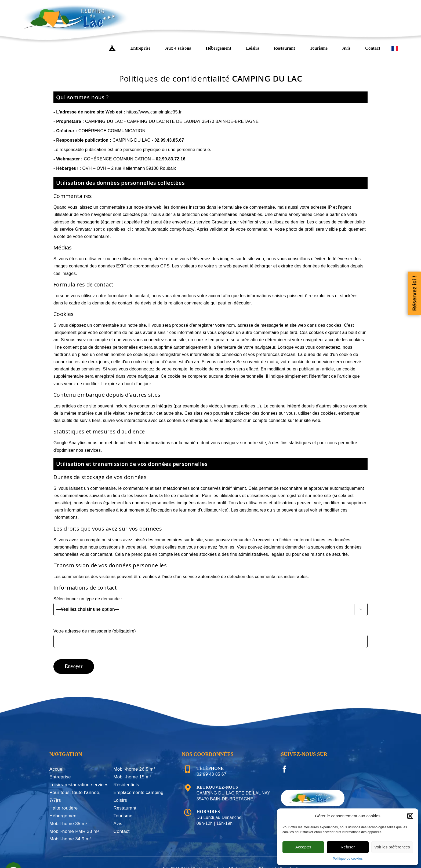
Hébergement (64, 816)
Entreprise (60, 777)
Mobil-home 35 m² (68, 824)
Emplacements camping (138, 792)
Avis (118, 824)
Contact (121, 831)
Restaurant (125, 808)
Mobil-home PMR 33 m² (74, 831)
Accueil (57, 769)
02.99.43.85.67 (169, 140)
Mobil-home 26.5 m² (134, 769)
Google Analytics (70, 443)
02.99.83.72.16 (171, 159)
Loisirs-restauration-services (79, 785)
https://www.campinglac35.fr (154, 112)
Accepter (303, 847)
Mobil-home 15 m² (132, 777)
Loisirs (120, 800)
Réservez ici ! (414, 293)
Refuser (348, 847)
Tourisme (123, 816)
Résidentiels (126, 785)
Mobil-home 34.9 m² (70, 839)
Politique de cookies (348, 859)
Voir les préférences (392, 847)
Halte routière (63, 808)
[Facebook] (284, 769)
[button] (410, 816)
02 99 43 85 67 (212, 774)
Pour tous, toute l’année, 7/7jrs (75, 796)
